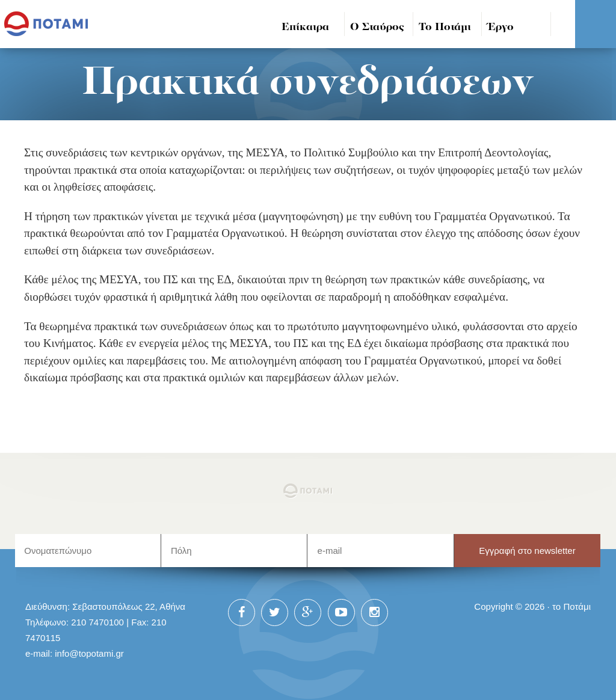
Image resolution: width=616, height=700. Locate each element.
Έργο (501, 27)
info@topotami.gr (89, 653)
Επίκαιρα (305, 27)
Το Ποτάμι (445, 27)
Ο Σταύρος (377, 27)
